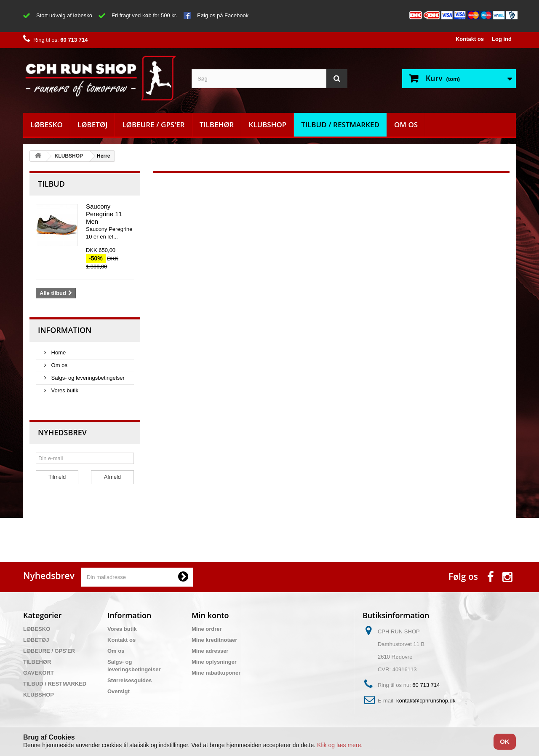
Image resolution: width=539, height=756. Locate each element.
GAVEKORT (39, 673)
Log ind (502, 39)
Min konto (210, 615)
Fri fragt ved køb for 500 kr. (144, 15)
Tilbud (51, 184)
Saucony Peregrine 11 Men (104, 214)
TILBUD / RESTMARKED (340, 125)
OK (505, 741)
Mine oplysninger (214, 662)
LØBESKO (47, 125)
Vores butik (64, 390)
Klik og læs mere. (340, 745)
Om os (406, 125)
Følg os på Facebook (223, 15)
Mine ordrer (207, 629)
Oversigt (119, 691)
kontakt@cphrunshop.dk (426, 701)
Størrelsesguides (130, 680)
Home (58, 353)
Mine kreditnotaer (214, 640)
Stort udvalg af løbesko (64, 15)
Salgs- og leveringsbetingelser (87, 378)
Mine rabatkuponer (216, 673)
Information (65, 330)
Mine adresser (210, 651)
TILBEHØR (217, 125)
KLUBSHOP (267, 125)
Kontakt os (470, 39)
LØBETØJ (92, 125)
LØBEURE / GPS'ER (153, 125)
